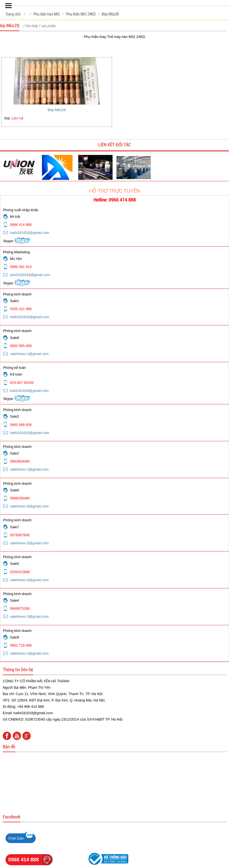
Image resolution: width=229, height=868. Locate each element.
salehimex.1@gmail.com (29, 354)
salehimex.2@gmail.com (29, 469)
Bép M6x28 (110, 14)
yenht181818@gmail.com (30, 275)
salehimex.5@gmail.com (29, 543)
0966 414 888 (24, 860)
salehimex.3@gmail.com (29, 616)
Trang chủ (13, 14)
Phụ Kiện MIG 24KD (81, 14)
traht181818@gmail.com (29, 391)
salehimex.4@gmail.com (29, 653)
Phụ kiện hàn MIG (47, 14)
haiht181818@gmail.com (30, 233)
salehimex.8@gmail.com (29, 506)
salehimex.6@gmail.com (29, 580)
